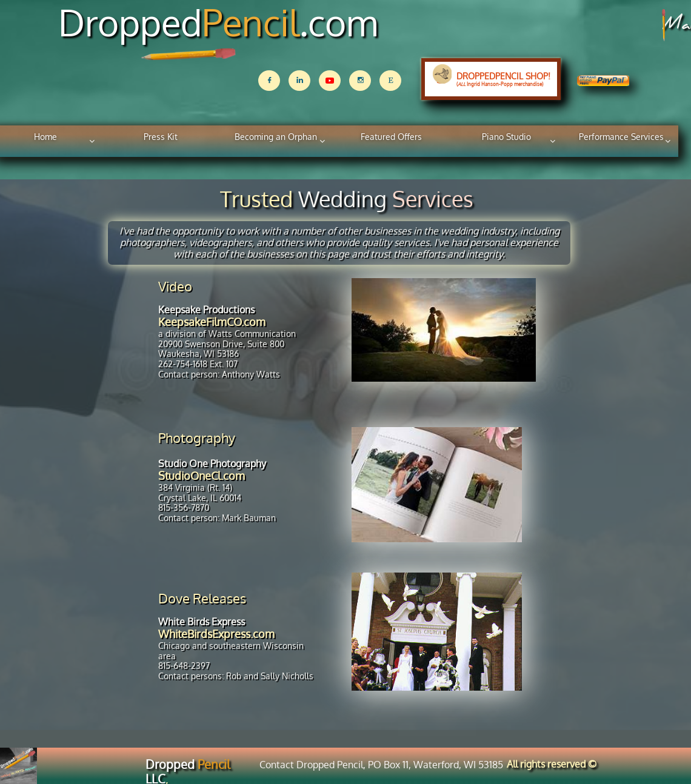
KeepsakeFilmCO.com (212, 322)
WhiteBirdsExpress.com (216, 634)
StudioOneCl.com (202, 476)
